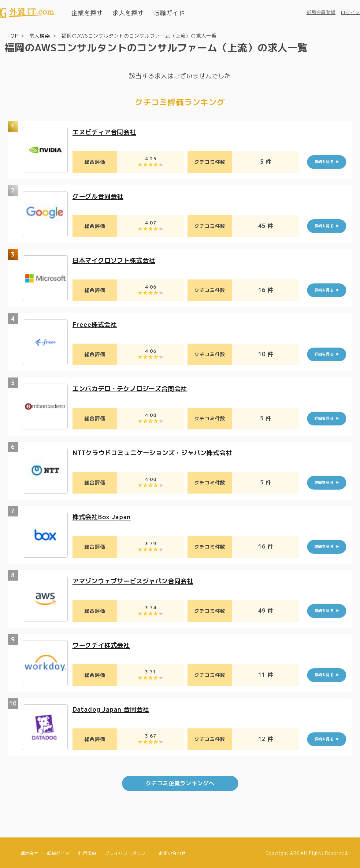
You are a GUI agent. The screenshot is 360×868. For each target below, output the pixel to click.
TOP (13, 35)
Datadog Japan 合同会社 (114, 708)
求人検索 (40, 35)
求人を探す (128, 13)
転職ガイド (169, 13)
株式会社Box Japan (104, 516)
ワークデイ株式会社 (104, 644)
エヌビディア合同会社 (107, 131)
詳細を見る (324, 161)
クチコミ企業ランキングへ (180, 782)
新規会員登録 (321, 12)
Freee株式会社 (97, 324)
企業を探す (87, 13)
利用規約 (87, 852)
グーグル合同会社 (100, 195)
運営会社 (30, 852)
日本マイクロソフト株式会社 (118, 259)
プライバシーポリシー (128, 852)
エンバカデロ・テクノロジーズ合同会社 (135, 388)
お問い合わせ (172, 852)
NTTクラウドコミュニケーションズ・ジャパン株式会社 (160, 452)
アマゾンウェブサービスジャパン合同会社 (139, 580)
